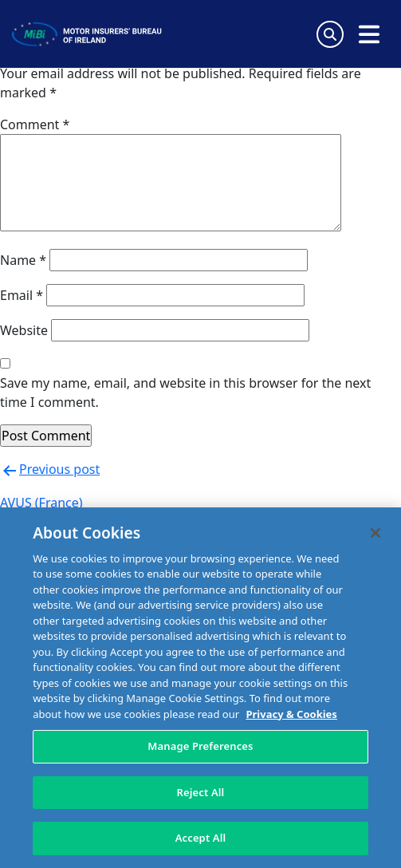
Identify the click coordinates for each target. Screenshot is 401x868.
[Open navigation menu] (369, 34)
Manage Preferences (200, 746)
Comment (35, 124)
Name (23, 260)
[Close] (375, 533)
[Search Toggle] (330, 34)
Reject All (201, 792)
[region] (200, 688)
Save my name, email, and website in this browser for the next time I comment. (185, 393)
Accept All (201, 838)
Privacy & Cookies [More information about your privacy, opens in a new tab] (291, 714)
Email (22, 295)
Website (24, 330)
